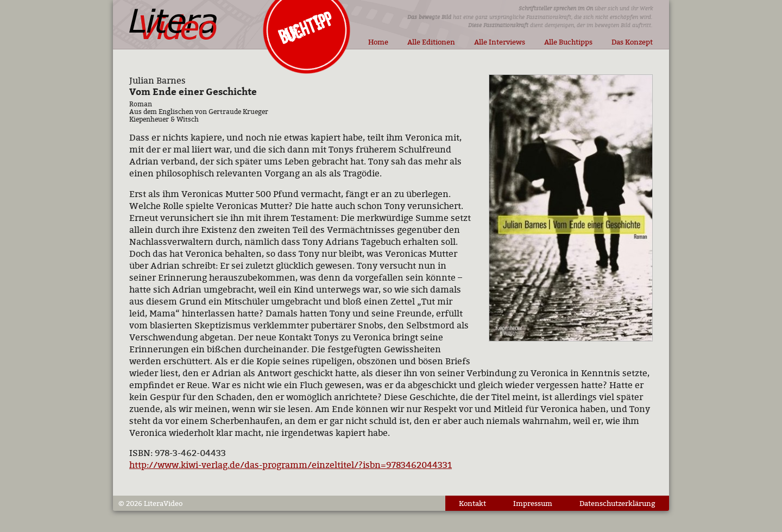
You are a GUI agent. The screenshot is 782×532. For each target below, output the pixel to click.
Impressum (533, 503)
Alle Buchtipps (568, 42)
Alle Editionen (431, 42)
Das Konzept (632, 42)
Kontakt (472, 503)
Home (378, 42)
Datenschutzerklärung (617, 503)
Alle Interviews (500, 42)
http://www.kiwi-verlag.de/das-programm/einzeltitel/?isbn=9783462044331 (291, 465)
